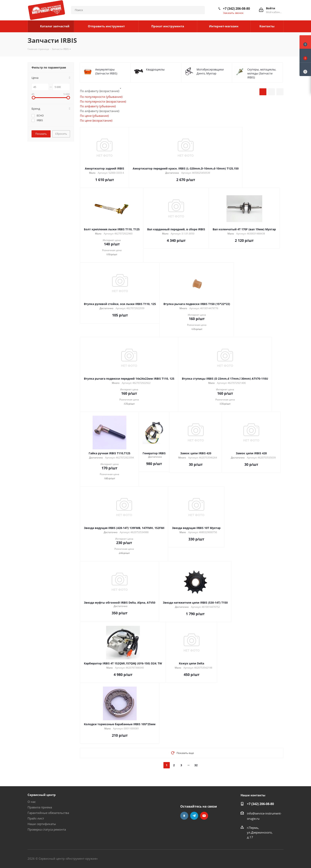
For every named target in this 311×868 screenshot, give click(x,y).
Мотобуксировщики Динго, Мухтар (210, 71)
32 (196, 765)
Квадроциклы (155, 69)
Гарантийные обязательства (48, 813)
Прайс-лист (36, 818)
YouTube (204, 816)
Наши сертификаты (42, 824)
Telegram (194, 816)
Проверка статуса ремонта (47, 829)
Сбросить (61, 134)
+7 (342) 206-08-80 (236, 9)
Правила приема (40, 807)
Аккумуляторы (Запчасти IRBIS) (106, 71)
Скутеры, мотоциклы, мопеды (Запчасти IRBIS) (262, 73)
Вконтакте (184, 816)
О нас (32, 802)
